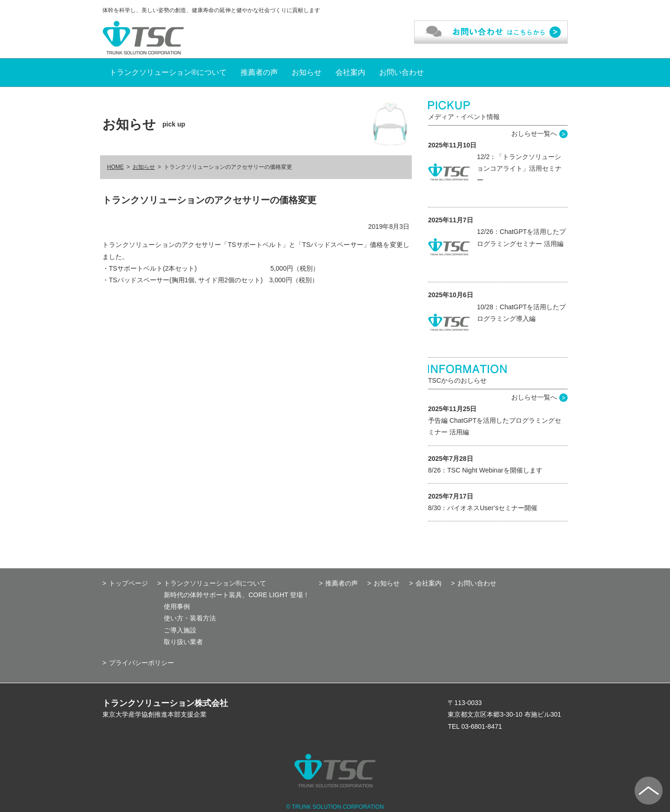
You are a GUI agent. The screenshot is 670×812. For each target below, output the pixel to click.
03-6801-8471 (482, 726)
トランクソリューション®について (168, 72)
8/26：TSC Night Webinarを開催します (485, 470)
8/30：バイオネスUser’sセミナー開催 (483, 508)
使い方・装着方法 (190, 618)
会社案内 (350, 72)
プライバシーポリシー (141, 663)
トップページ (128, 583)
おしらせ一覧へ (534, 133)
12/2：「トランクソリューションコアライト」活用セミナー (519, 168)
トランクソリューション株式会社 (165, 703)
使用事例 (177, 606)
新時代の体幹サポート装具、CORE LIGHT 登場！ (237, 595)
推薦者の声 (259, 72)
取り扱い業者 (183, 642)
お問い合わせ (402, 72)
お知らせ (307, 72)
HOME (115, 167)
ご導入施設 (180, 630)
